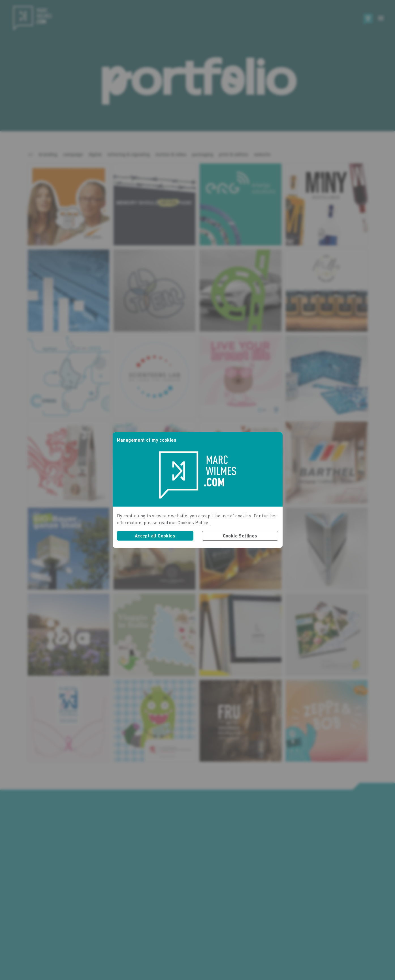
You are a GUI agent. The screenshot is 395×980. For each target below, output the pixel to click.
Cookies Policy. (193, 522)
